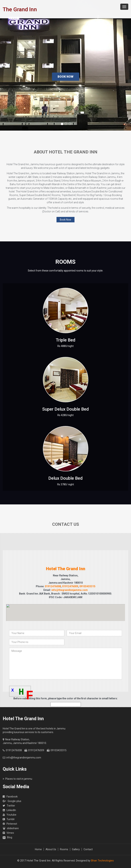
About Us (51, 849)
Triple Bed (66, 340)
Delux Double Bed (65, 478)
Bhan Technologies (102, 861)
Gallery (76, 849)
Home (38, 849)
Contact (88, 849)
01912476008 (53, 586)
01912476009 (70, 586)
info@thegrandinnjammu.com (70, 590)
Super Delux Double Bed (65, 409)
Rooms (64, 849)
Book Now (65, 77)
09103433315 (87, 586)
